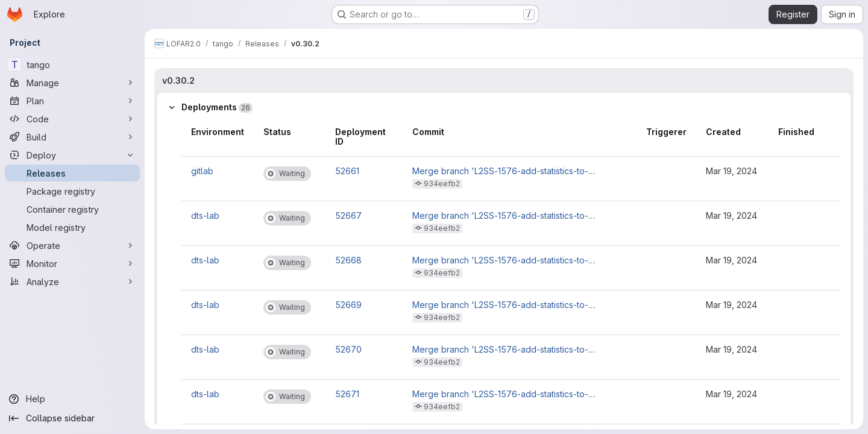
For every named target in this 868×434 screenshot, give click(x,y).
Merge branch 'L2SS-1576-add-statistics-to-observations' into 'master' (500, 176)
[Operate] (72, 245)
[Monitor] (72, 263)
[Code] (72, 119)
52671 (347, 394)
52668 (348, 260)
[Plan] (72, 101)
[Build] (72, 137)
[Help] (72, 399)
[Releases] (72, 173)
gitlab (202, 171)
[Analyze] (72, 281)
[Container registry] (72, 209)
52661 (347, 171)
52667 (348, 215)
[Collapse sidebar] (72, 418)
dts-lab (205, 215)
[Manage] (72, 83)
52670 (348, 349)
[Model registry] (72, 227)
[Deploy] (72, 155)
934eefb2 (442, 184)
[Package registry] (72, 191)
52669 (348, 305)
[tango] (72, 64)
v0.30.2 (178, 80)
